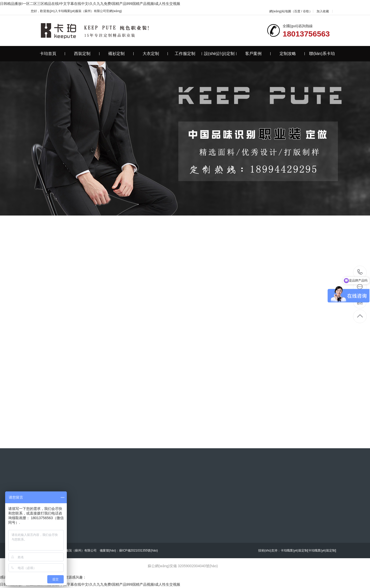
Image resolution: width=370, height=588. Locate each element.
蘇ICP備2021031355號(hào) (139, 550)
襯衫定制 (121, 54)
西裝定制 (87, 54)
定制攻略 (292, 54)
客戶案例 (258, 54)
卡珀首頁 (53, 54)
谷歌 (306, 11)
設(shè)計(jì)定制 (220, 54)
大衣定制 (155, 54)
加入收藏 (323, 11)
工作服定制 (188, 54)
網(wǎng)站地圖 (280, 11)
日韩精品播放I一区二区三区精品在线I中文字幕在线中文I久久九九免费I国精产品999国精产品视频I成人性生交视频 (90, 4)
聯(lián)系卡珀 (322, 54)
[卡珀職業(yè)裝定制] (322, 550)
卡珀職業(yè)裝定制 (294, 550)
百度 (297, 11)
